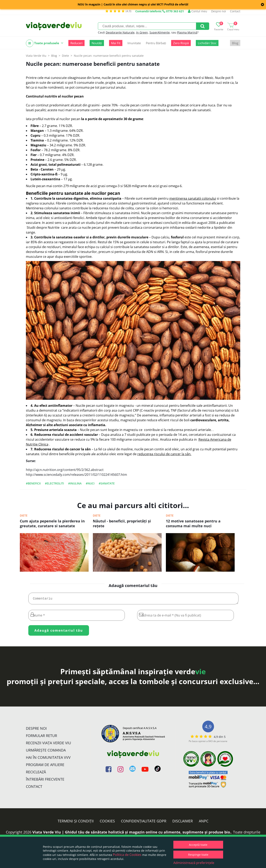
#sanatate (107, 483)
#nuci (90, 483)
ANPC (204, 823)
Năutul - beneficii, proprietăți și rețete (122, 523)
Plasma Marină (187, 32)
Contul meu (198, 11)
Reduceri (76, 43)
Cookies (107, 823)
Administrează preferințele (194, 863)
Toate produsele (45, 43)
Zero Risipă (181, 43)
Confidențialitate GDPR (144, 823)
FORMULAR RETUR (41, 737)
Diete (24, 515)
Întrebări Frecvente (45, 781)
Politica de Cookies (127, 855)
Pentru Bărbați (156, 43)
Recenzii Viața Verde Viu (48, 744)
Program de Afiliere (45, 766)
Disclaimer (183, 823)
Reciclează (36, 774)
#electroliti (54, 483)
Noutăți (97, 43)
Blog (235, 43)
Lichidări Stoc (207, 43)
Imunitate (134, 43)
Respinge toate (198, 855)
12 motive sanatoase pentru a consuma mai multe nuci (193, 523)
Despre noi (219, 11)
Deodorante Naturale (120, 32)
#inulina (75, 483)
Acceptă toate (198, 845)
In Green (142, 32)
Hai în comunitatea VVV (48, 759)
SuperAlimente (160, 32)
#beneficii (33, 483)
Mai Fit (116, 43)
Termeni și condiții (76, 823)
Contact (235, 11)
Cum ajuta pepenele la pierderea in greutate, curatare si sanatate (52, 523)
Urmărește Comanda (46, 752)
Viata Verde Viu (36, 56)
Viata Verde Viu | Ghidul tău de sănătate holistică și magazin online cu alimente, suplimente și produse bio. (132, 834)
